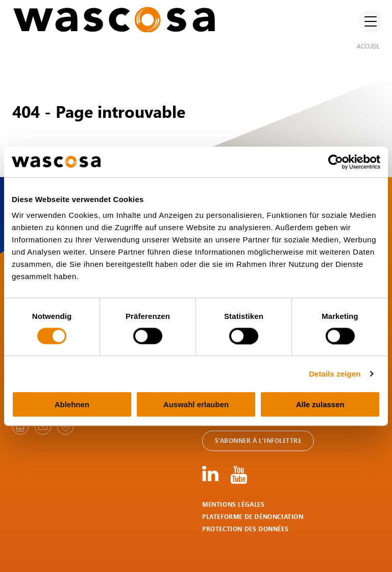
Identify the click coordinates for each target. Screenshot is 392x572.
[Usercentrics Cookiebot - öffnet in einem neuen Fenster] (336, 162)
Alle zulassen (320, 404)
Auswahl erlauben (196, 404)
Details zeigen (335, 373)
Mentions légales (234, 504)
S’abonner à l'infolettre (258, 441)
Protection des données (245, 529)
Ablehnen (72, 404)
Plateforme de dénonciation (253, 517)
